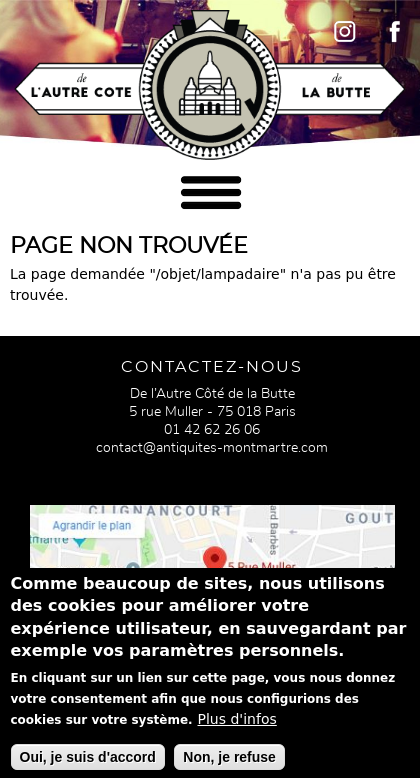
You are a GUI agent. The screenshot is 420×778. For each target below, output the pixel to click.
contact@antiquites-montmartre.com (212, 448)
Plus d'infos (237, 732)
